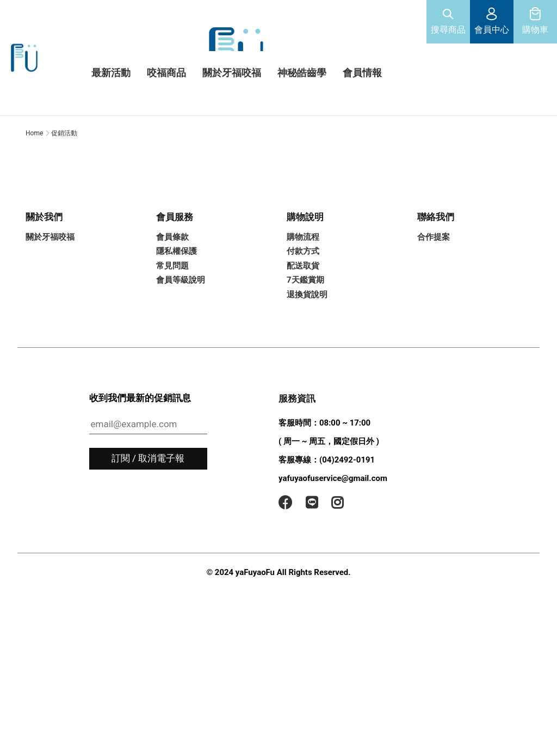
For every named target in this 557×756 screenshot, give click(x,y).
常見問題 (172, 329)
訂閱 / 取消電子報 (148, 522)
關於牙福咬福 (50, 301)
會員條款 (172, 301)
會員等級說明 (181, 344)
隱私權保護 (177, 315)
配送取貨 (303, 329)
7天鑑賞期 (305, 344)
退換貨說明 (307, 358)
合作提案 (434, 301)
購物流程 (303, 301)
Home (34, 197)
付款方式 (303, 315)
